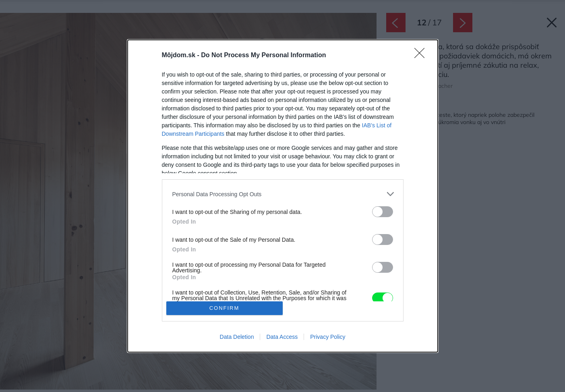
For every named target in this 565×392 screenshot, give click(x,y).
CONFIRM (225, 308)
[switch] (383, 212)
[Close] (422, 56)
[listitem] (283, 194)
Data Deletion (237, 337)
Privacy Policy (328, 337)
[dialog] (283, 196)
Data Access (282, 337)
